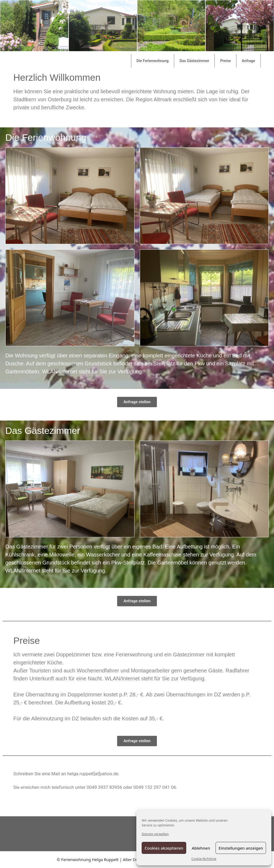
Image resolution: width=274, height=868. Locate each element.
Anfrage (248, 61)
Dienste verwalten (155, 834)
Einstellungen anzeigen (241, 848)
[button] (137, 402)
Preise (225, 61)
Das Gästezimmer (194, 61)
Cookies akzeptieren (164, 848)
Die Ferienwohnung (153, 61)
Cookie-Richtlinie (204, 859)
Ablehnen (201, 848)
